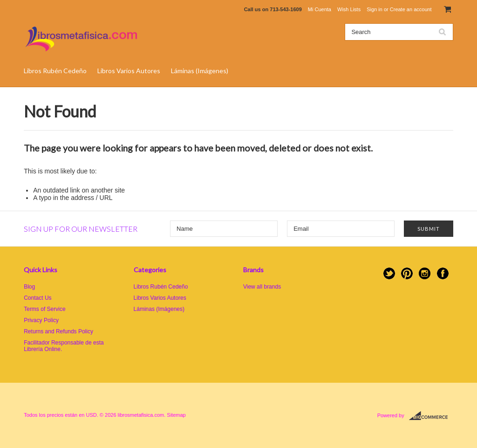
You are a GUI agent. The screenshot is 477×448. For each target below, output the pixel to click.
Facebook (443, 273)
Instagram (425, 273)
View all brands (262, 287)
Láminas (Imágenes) (200, 71)
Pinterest (407, 273)
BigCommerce (431, 416)
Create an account (411, 9)
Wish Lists (349, 9)
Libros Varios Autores (129, 71)
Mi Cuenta (320, 9)
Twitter (389, 273)
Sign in (375, 9)
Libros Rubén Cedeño (55, 71)
